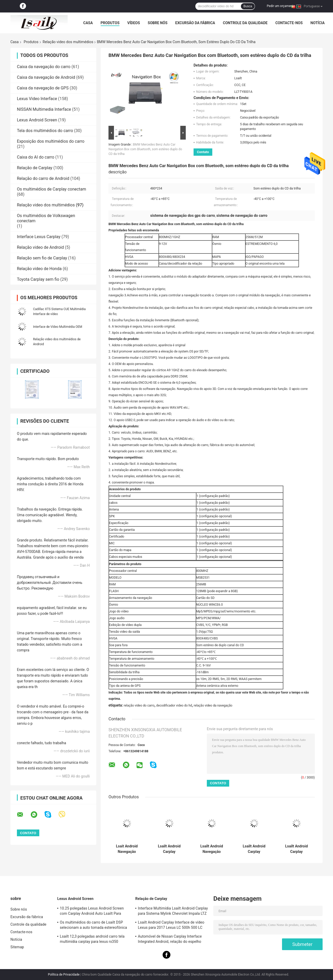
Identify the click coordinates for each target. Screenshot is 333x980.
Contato (203, 152)
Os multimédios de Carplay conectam (52, 189)
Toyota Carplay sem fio (38, 279)
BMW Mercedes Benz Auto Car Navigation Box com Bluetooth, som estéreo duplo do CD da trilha (145, 149)
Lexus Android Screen (37, 120)
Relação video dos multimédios (68, 42)
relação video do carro (139, 705)
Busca (248, 6)
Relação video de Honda (39, 269)
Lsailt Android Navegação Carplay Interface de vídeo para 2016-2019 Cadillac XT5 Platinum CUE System (212, 849)
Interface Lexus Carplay (39, 237)
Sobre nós (158, 23)
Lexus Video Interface (37, 99)
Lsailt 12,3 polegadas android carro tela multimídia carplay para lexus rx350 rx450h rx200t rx (92, 940)
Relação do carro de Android (43, 178)
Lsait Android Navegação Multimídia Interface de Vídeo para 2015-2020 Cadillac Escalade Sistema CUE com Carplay (127, 849)
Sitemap (17, 947)
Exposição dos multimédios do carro (51, 141)
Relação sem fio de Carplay (42, 258)
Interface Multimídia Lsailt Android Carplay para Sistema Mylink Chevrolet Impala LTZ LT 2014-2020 (173, 912)
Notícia (318, 23)
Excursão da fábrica (195, 23)
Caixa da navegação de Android (46, 77)
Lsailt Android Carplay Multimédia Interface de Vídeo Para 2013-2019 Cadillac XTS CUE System (169, 849)
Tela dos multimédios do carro (45, 131)
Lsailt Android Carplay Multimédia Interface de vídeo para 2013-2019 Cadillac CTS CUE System (297, 849)
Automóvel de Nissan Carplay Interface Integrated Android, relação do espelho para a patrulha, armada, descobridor (170, 940)
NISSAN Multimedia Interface (44, 109)
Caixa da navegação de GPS (43, 88)
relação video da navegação (213, 705)
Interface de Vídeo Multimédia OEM (58, 327)
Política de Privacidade (64, 975)
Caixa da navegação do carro (44, 67)
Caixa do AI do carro (36, 157)
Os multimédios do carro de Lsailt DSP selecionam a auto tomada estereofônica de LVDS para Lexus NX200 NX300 (93, 926)
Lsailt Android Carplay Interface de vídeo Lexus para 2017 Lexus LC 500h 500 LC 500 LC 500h (171, 926)
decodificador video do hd (174, 705)
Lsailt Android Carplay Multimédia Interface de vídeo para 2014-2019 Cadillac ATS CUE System (254, 849)
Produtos (110, 23)
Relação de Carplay (35, 168)
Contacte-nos (289, 23)
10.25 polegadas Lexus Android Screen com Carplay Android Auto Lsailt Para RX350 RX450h (92, 912)
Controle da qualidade (245, 23)
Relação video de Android (40, 247)
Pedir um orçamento (281, 6)
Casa (88, 23)
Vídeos (134, 23)
